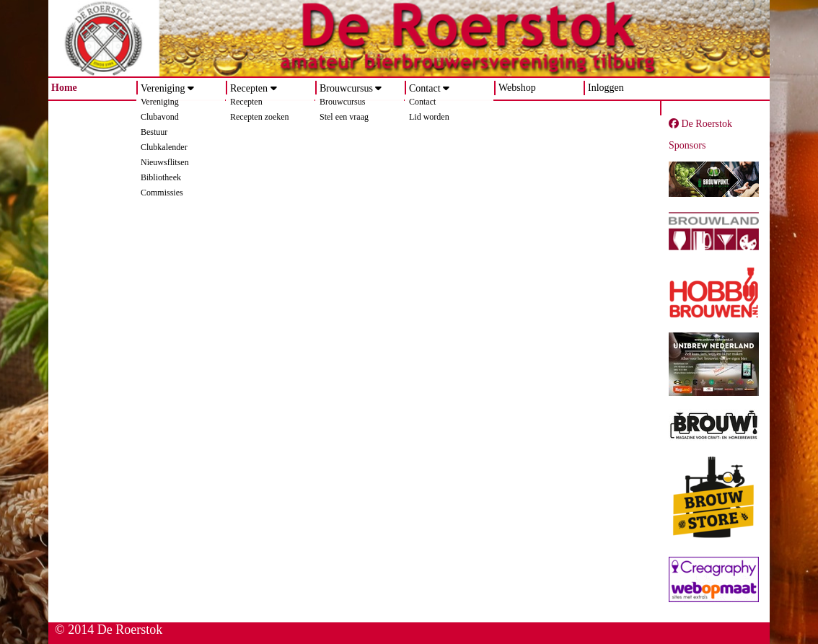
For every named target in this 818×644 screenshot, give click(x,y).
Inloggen (606, 88)
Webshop (517, 88)
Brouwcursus (346, 88)
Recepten (249, 88)
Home (64, 88)
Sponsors (687, 145)
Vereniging (163, 88)
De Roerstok (700, 124)
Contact (425, 88)
